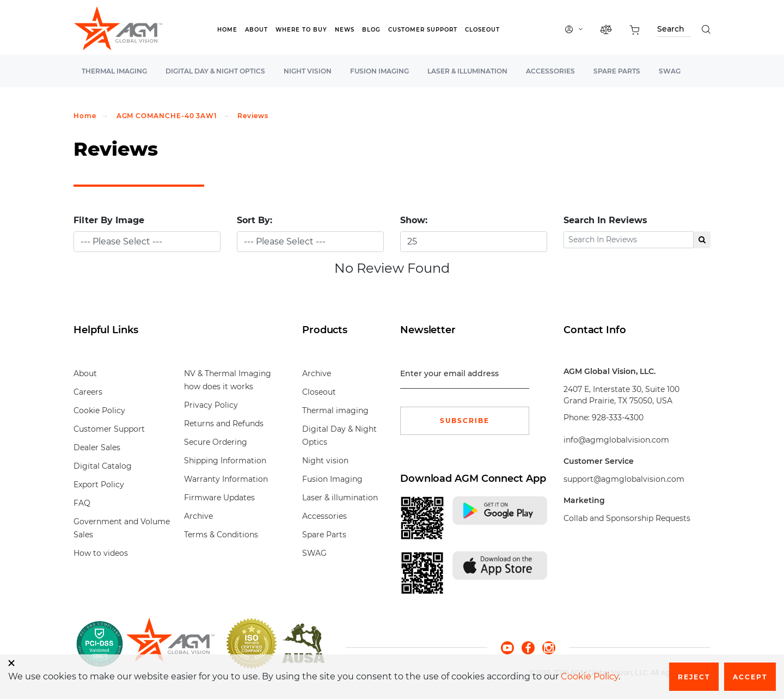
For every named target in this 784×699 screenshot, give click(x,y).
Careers (88, 392)
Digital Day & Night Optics (215, 71)
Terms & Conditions (221, 535)
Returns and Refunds (224, 424)
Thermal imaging (114, 71)
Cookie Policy (99, 410)
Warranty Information (226, 479)
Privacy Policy (211, 405)
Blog (371, 30)
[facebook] (532, 647)
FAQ (82, 503)
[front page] (170, 643)
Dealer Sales (97, 447)
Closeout (482, 30)
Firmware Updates (219, 498)
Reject (694, 677)
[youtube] (511, 647)
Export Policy (99, 485)
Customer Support (423, 30)
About (256, 30)
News (345, 30)
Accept (750, 677)
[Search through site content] (674, 31)
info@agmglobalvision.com (616, 440)
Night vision (308, 71)
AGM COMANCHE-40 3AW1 (167, 116)
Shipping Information (225, 461)
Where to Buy (301, 30)
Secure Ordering (216, 442)
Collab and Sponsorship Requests (627, 518)
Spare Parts (617, 71)
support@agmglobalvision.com (624, 479)
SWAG (670, 71)
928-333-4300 (618, 418)
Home (227, 30)
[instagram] (549, 647)
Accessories (550, 71)
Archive (198, 516)
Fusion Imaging (379, 71)
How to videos (101, 553)
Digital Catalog (103, 466)
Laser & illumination (467, 71)
